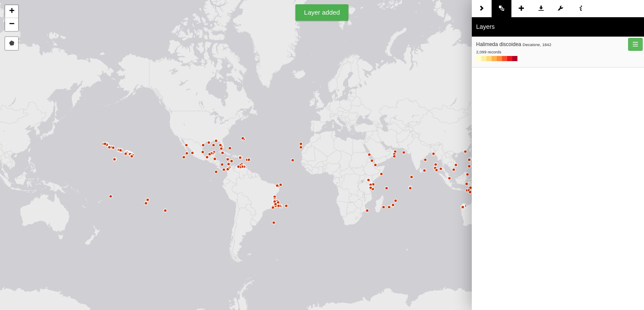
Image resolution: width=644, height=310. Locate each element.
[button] (12, 12)
